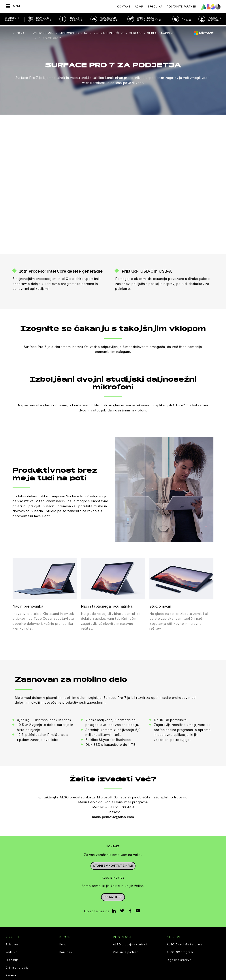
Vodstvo (11, 951)
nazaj (22, 32)
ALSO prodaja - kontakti (130, 943)
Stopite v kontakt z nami (113, 864)
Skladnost (13, 943)
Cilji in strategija (17, 966)
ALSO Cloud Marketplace (109, 19)
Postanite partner (125, 951)
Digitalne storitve (179, 959)
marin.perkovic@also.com (113, 816)
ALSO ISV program (180, 951)
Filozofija (12, 959)
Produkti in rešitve (75, 19)
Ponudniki (66, 951)
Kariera (11, 974)
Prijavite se (113, 895)
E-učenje (186, 19)
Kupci (63, 943)
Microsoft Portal (12, 19)
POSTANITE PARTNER (215, 19)
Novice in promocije (44, 19)
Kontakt (124, 7)
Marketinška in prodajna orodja (149, 19)
